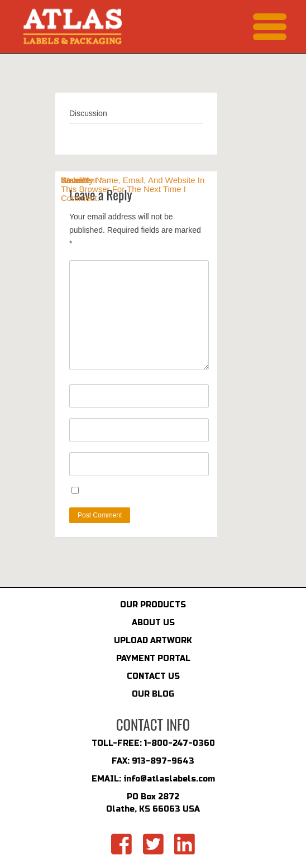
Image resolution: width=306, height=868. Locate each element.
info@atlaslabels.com (169, 779)
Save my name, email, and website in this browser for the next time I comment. (133, 189)
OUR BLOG (153, 694)
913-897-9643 (163, 761)
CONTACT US (153, 676)
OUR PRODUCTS (153, 605)
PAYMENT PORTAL (153, 658)
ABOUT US (153, 623)
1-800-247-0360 (180, 743)
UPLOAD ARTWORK (153, 641)
